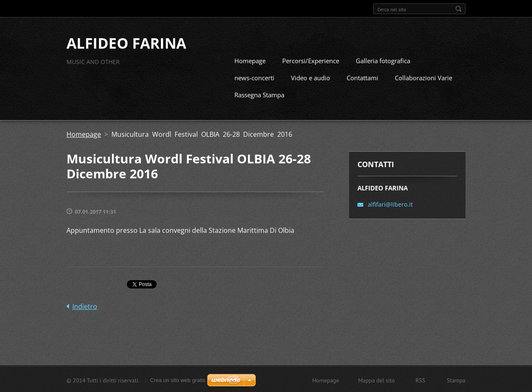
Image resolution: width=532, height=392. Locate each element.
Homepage (250, 60)
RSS (420, 380)
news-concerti (254, 77)
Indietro (85, 306)
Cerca (458, 9)
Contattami (362, 77)
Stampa (456, 380)
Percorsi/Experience (311, 60)
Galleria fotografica (383, 60)
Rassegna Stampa (259, 94)
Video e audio (310, 77)
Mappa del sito (377, 380)
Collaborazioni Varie (424, 77)
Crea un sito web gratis (178, 379)
